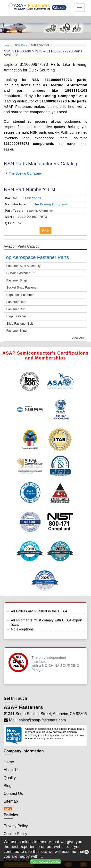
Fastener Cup (16, 309)
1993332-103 (32, 198)
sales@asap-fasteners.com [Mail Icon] (42, 720)
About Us (12, 770)
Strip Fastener (16, 316)
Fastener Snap (17, 280)
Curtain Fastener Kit (20, 273)
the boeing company (50, 204)
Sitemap (11, 801)
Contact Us (13, 793)
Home (7, 45)
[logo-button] (29, 6)
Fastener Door (16, 302)
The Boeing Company (25, 173)
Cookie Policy (15, 834)
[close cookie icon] (87, 852)
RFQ (46, 231)
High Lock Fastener (20, 295)
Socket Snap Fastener (22, 287)
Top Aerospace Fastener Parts (36, 257)
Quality (10, 778)
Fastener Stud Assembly (23, 266)
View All (78, 338)
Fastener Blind (17, 331)
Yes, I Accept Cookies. (45, 862)
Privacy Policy (16, 826)
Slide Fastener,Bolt (20, 324)
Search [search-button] (59, 8)
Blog (8, 786)
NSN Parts (21, 45)
